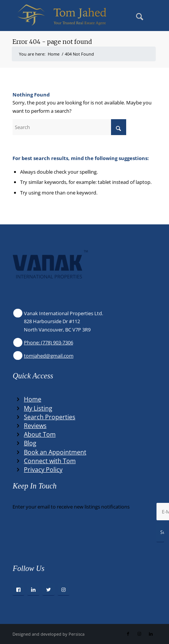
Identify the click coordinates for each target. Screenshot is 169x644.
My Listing (38, 408)
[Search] (136, 16)
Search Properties (50, 417)
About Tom (40, 434)
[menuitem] (136, 16)
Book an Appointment (55, 452)
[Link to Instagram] (139, 634)
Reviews (35, 426)
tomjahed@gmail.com (49, 356)
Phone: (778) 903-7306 (49, 342)
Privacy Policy (43, 470)
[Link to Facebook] (128, 634)
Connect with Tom (50, 461)
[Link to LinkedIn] (151, 634)
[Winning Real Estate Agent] (70, 16)
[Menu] (153, 16)
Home (33, 399)
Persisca (77, 634)
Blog (30, 443)
